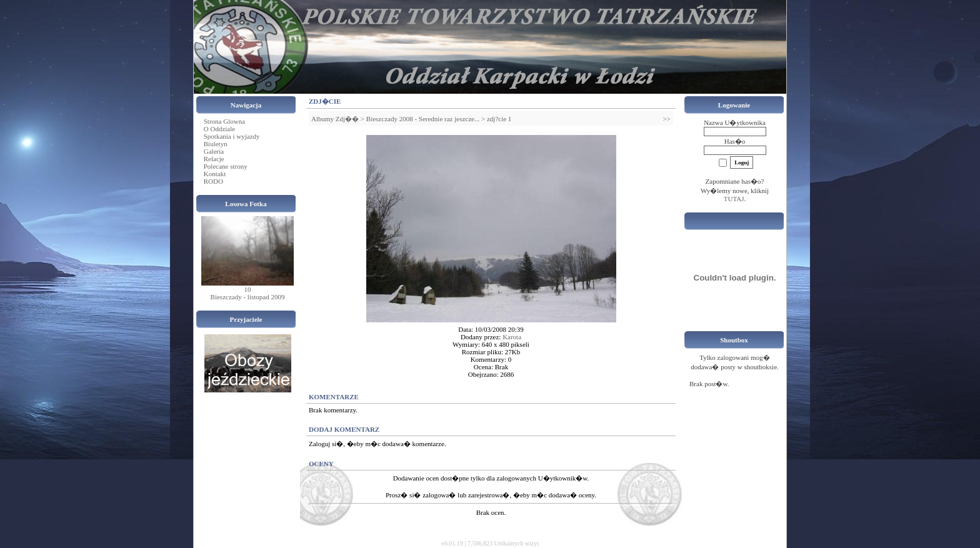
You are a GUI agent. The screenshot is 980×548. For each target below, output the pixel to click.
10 (248, 289)
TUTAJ (734, 199)
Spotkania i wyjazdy (232, 136)
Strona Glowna (224, 121)
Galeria (214, 151)
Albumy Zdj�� (335, 119)
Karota (512, 337)
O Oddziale (219, 129)
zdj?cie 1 (499, 119)
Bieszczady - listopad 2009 (248, 297)
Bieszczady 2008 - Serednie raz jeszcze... (423, 119)
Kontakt (215, 174)
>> (667, 119)
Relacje (214, 159)
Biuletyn (216, 144)
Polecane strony (226, 166)
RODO (213, 181)
